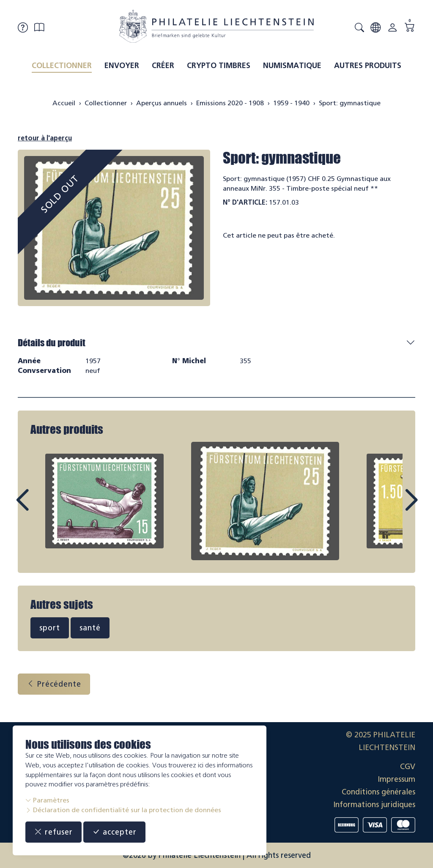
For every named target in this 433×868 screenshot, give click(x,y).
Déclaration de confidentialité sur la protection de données (123, 810)
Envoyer (122, 66)
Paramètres (47, 800)
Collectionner (62, 66)
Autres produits (368, 66)
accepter (114, 832)
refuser (53, 832)
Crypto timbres (219, 66)
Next (392, 508)
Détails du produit (52, 343)
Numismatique (292, 66)
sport (50, 628)
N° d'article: (245, 202)
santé (90, 628)
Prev (41, 508)
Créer (163, 66)
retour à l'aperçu (45, 138)
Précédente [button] (54, 684)
